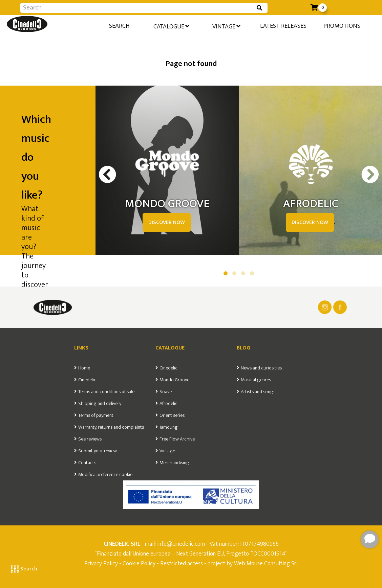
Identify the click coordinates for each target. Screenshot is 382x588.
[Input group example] (137, 8)
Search (24, 569)
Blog (243, 348)
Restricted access (182, 563)
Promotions (342, 26)
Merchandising (174, 463)
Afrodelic (168, 404)
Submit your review (98, 451)
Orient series (172, 415)
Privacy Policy (102, 563)
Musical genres (256, 380)
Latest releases (283, 26)
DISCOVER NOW (167, 222)
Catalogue (169, 26)
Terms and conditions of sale (106, 392)
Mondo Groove (174, 380)
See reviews (90, 439)
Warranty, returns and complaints (111, 427)
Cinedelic (87, 380)
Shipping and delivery (100, 404)
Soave (166, 392)
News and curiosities (261, 368)
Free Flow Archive (177, 439)
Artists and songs (258, 392)
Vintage (225, 26)
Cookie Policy (139, 563)
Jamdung (169, 427)
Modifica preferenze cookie (105, 475)
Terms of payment (96, 415)
